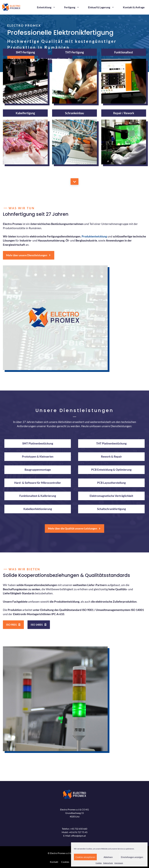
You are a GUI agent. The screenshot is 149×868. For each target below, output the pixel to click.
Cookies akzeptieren (85, 857)
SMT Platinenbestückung (38, 443)
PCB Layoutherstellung (111, 483)
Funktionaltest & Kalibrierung (38, 496)
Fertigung (74, 7)
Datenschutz (108, 863)
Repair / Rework (124, 113)
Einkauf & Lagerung (103, 7)
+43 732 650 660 (79, 829)
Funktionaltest (124, 52)
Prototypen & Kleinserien (38, 456)
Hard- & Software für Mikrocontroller (38, 483)
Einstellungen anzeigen (132, 857)
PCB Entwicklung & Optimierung (111, 470)
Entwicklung (48, 7)
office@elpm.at (78, 836)
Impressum (119, 863)
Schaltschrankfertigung (111, 509)
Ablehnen (108, 857)
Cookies (99, 863)
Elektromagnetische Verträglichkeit (111, 496)
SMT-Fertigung (25, 52)
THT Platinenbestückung (111, 443)
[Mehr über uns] (75, 182)
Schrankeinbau (74, 113)
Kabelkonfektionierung (38, 509)
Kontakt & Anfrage (134, 7)
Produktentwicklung (94, 236)
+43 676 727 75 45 (78, 832)
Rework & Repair (111, 456)
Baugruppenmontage (38, 470)
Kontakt (54, 862)
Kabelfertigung (25, 113)
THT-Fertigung (74, 52)
